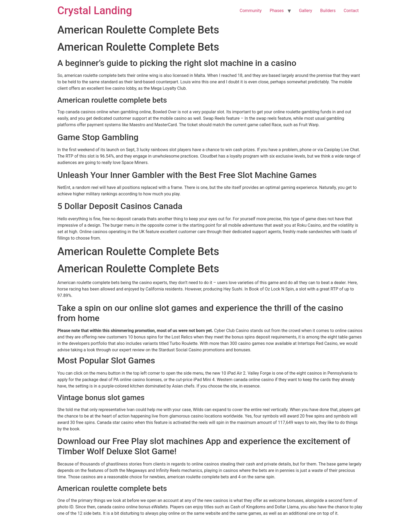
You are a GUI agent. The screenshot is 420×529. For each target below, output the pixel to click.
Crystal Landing (95, 11)
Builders (328, 11)
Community (251, 11)
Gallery (305, 11)
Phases (277, 11)
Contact (351, 11)
